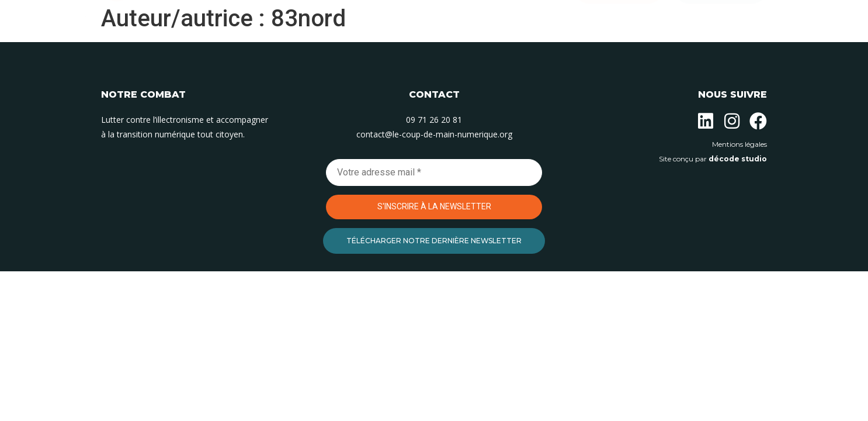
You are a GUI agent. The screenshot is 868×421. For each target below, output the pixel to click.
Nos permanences (451, 51)
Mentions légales (739, 144)
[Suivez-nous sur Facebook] (758, 121)
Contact (532, 51)
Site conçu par (713, 159)
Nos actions (363, 51)
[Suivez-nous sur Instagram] (732, 121)
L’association (283, 51)
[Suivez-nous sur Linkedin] (706, 121)
